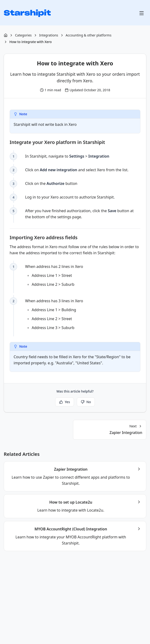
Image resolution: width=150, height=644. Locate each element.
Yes (65, 402)
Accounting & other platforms (89, 35)
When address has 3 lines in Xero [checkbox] (83, 315)
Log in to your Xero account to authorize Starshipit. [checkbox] (70, 197)
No (86, 402)
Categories (23, 35)
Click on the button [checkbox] (51, 183)
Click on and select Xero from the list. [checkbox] (77, 170)
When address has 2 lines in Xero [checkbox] (83, 276)
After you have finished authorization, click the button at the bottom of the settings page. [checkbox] (79, 214)
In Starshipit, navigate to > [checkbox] (67, 156)
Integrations (49, 35)
